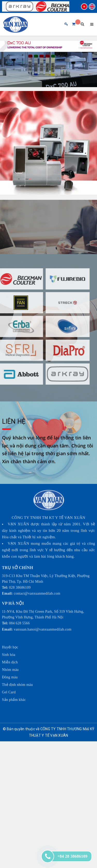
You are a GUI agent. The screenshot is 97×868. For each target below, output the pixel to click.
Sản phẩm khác (14, 685)
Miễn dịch (10, 647)
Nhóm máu (10, 655)
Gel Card (9, 677)
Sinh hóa (9, 640)
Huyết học (10, 632)
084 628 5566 (19, 608)
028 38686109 (20, 572)
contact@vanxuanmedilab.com (37, 579)
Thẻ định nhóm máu (17, 670)
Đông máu (10, 662)
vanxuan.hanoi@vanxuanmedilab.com (43, 615)
